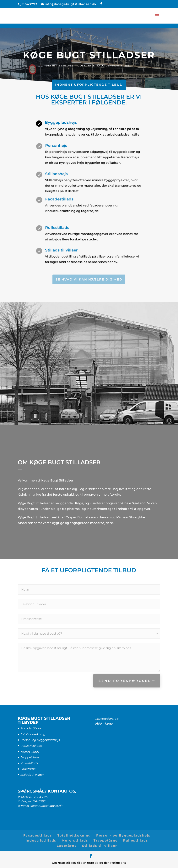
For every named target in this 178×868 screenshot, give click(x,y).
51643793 (39, 801)
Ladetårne (28, 769)
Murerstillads (30, 751)
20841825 (41, 797)
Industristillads (31, 746)
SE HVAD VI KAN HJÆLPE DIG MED (89, 279)
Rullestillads (29, 763)
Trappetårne (30, 757)
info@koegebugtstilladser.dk (42, 806)
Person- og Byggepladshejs (40, 740)
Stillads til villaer (32, 775)
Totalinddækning (33, 734)
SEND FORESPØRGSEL (125, 681)
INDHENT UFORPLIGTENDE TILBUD (89, 85)
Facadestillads (31, 728)
